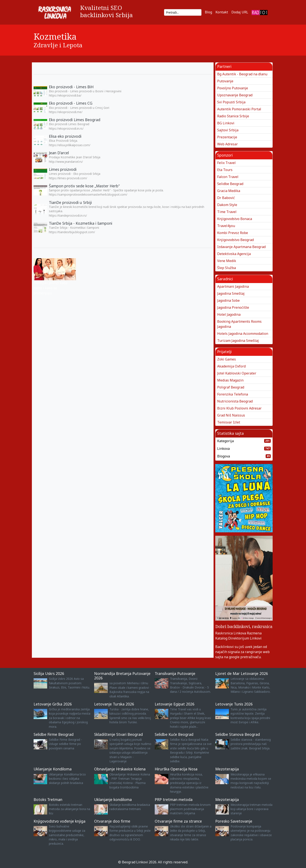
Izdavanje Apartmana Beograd (241, 247)
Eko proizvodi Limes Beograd (75, 120)
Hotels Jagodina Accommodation (243, 334)
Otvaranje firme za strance (178, 821)
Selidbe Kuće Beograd (174, 734)
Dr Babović (226, 198)
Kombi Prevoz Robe (233, 233)
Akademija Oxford (231, 366)
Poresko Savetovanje (234, 821)
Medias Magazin (230, 380)
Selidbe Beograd (230, 184)
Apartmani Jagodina (233, 286)
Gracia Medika (229, 191)
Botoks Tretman (48, 799)
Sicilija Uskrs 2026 (49, 673)
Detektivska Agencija (234, 254)
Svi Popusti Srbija (231, 102)
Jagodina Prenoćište (233, 307)
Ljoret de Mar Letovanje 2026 (242, 673)
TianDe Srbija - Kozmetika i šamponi (81, 223)
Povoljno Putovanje (233, 88)
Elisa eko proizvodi (65, 136)
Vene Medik (227, 261)
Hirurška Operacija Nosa (176, 769)
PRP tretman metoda (174, 799)
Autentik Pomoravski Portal (239, 109)
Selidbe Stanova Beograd (238, 734)
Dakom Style (227, 205)
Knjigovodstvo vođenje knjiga (59, 821)
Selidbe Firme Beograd (54, 734)
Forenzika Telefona (233, 394)
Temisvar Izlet (229, 422)
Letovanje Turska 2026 (114, 704)
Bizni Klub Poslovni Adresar (239, 408)
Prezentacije (227, 137)
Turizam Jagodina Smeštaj (238, 341)
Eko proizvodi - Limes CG (71, 103)
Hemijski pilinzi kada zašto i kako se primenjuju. (50, 288)
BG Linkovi (226, 123)
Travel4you (226, 226)
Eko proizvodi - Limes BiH (71, 87)
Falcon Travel (228, 177)
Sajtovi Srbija (228, 130)
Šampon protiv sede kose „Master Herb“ (84, 186)
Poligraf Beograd (231, 387)
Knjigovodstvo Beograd (235, 240)
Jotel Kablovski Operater (237, 373)
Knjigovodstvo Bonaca (235, 219)
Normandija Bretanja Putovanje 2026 (122, 676)
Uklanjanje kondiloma (113, 799)
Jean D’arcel (59, 153)
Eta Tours (225, 170)
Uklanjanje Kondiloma (53, 769)
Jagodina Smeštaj (231, 293)
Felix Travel (226, 163)
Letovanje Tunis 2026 (234, 704)
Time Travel (227, 212)
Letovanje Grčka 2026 (53, 704)
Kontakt (222, 12)
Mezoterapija (227, 769)
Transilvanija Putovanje (175, 673)
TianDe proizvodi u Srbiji (70, 202)
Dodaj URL (240, 12)
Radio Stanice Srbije (233, 116)
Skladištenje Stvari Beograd (118, 734)
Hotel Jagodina (229, 314)
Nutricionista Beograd (235, 401)
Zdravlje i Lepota (58, 45)
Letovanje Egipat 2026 (175, 704)
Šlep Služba (227, 268)
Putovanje (225, 81)
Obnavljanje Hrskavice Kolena (120, 769)
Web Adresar (227, 144)
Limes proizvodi (63, 169)
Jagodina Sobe (228, 300)
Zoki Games (227, 359)
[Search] (183, 12)
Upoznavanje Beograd (235, 95)
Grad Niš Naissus (231, 415)
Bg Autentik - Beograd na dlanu (242, 74)
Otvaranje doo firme (112, 821)
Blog (208, 12)
